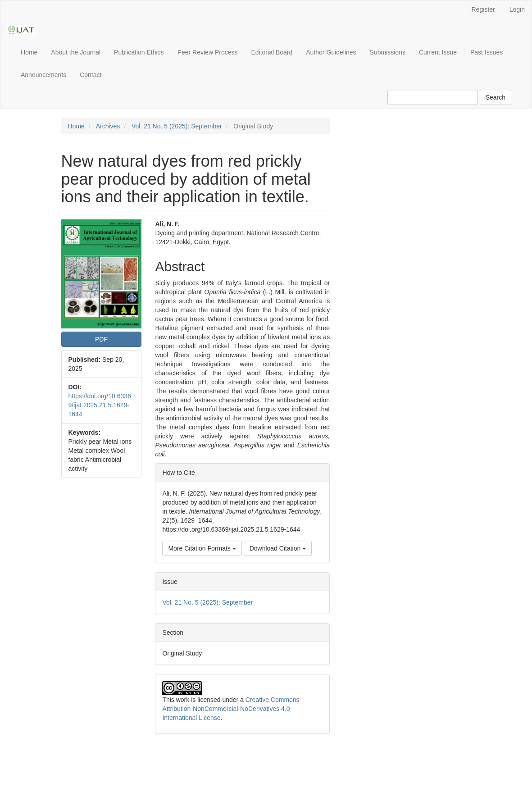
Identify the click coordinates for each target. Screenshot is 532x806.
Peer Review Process (208, 52)
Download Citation (278, 548)
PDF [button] (101, 339)
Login (517, 9)
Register (483, 9)
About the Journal (76, 52)
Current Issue (438, 52)
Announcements (43, 75)
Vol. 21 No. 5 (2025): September (177, 126)
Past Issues (487, 52)
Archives (108, 126)
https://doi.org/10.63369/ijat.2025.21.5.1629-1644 (100, 405)
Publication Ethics (139, 52)
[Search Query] (433, 97)
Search (496, 97)
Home (29, 52)
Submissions (388, 52)
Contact (91, 75)
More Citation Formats (202, 548)
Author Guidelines (331, 52)
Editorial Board (272, 52)
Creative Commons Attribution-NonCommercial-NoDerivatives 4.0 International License (231, 709)
